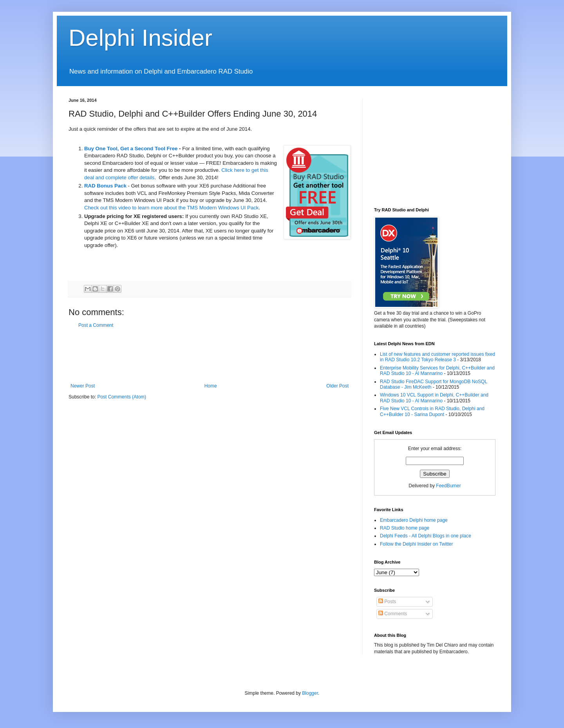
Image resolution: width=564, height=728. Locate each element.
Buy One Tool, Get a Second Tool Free (131, 149)
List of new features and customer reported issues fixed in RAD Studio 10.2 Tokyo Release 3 (437, 357)
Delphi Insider (140, 38)
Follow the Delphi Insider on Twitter (417, 544)
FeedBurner (448, 486)
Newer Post (83, 386)
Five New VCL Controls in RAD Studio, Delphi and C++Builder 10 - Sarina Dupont (432, 411)
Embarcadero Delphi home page (414, 520)
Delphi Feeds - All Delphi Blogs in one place (426, 536)
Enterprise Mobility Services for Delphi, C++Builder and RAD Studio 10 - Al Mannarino (437, 371)
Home (211, 386)
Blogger (310, 693)
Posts (387, 602)
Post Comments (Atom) (122, 397)
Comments (393, 614)
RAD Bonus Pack (105, 186)
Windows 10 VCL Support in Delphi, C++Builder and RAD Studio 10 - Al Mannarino (434, 398)
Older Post (337, 386)
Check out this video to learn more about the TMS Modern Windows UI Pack (171, 208)
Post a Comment (96, 325)
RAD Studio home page (405, 528)
